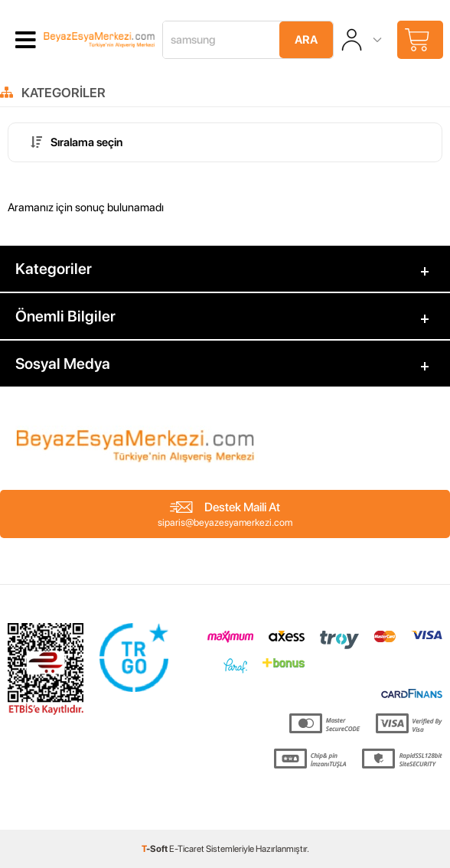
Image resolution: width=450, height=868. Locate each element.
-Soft (155, 849)
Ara (306, 40)
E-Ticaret (187, 849)
